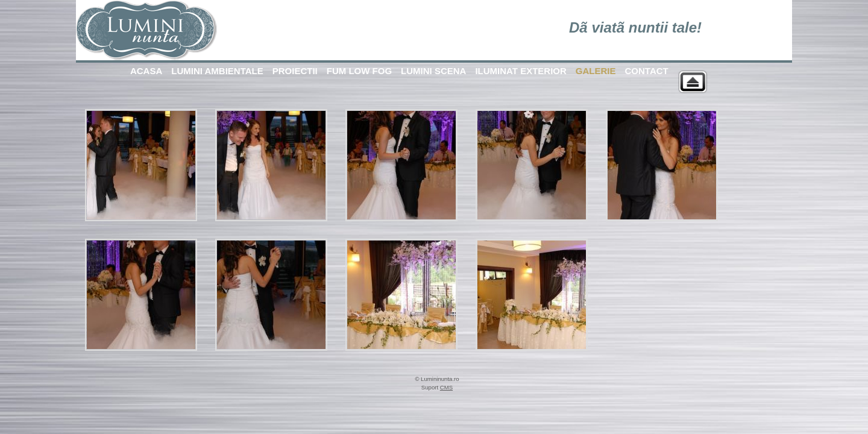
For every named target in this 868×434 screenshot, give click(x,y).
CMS (446, 387)
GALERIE (596, 71)
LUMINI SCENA (433, 71)
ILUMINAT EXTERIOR (520, 71)
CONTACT (647, 71)
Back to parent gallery (693, 82)
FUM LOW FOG (359, 71)
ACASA (146, 71)
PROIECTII (295, 71)
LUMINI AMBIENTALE (217, 71)
